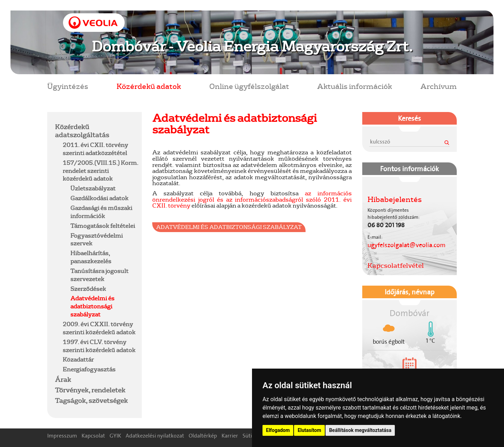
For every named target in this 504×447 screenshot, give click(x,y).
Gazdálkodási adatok (99, 198)
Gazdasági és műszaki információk (101, 212)
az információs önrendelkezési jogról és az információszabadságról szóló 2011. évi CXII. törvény (252, 199)
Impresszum (62, 436)
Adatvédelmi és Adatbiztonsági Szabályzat (229, 227)
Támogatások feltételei (103, 226)
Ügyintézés (68, 86)
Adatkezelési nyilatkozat (155, 436)
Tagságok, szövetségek (91, 400)
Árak (63, 379)
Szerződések (88, 289)
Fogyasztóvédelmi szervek (97, 239)
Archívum (439, 86)
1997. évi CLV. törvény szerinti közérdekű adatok (99, 346)
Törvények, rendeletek (90, 390)
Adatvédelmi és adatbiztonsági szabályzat (92, 306)
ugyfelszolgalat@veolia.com (407, 245)
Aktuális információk (355, 86)
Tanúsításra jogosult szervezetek (99, 275)
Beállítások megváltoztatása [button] (360, 430)
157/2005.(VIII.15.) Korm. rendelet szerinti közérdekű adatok (100, 171)
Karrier (230, 436)
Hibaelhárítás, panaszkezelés (91, 257)
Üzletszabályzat (93, 188)
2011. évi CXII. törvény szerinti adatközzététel (95, 149)
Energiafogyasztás (89, 369)
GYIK (115, 436)
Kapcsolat (93, 436)
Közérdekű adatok (149, 86)
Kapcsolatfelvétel (396, 265)
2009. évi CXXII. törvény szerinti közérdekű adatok (99, 328)
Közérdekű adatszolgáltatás (82, 131)
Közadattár (78, 359)
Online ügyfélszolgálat (249, 86)
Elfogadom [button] (278, 430)
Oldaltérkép (203, 436)
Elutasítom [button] (309, 430)
